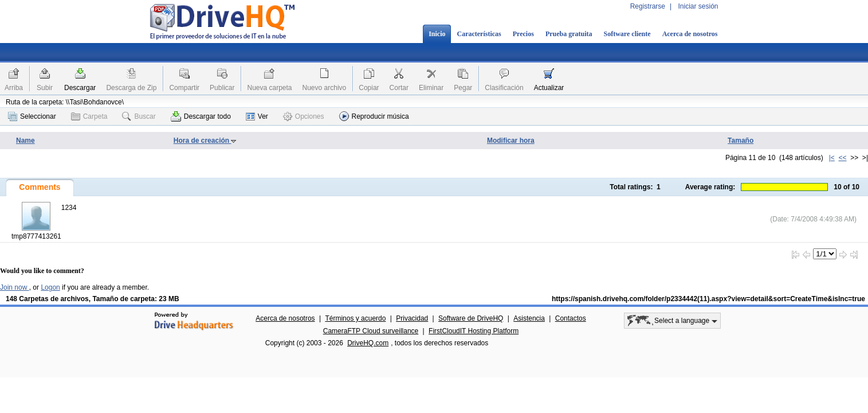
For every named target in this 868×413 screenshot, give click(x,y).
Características (479, 34)
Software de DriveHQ (471, 318)
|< (832, 158)
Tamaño (741, 141)
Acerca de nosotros (690, 34)
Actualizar (549, 88)
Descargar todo (201, 116)
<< (843, 158)
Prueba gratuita (569, 34)
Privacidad (412, 318)
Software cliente (627, 34)
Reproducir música (374, 116)
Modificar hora (511, 141)
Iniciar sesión (698, 6)
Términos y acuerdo (355, 318)
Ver (257, 116)
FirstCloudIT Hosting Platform (474, 331)
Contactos (571, 318)
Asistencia (529, 318)
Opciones (304, 116)
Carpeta (89, 116)
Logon (50, 287)
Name (25, 141)
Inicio (437, 34)
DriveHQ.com (368, 343)
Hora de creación (205, 141)
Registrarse (648, 6)
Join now (15, 287)
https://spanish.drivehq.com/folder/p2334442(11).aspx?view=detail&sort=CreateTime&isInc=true (708, 299)
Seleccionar (32, 116)
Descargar (80, 88)
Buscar (139, 116)
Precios (523, 34)
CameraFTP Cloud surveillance (371, 331)
